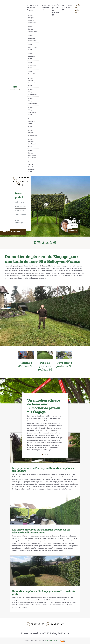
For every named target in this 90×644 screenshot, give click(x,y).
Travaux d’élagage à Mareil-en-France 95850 (32, 19)
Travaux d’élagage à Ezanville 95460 (32, 122)
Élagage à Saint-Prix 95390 (32, 56)
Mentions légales (52, 641)
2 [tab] (45, 454)
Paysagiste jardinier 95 (67, 8)
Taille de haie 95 (77, 9)
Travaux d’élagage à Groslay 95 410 (33, 133)
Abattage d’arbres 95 (46, 8)
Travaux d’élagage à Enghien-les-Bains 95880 (32, 154)
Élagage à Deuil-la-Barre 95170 (33, 47)
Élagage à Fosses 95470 (32, 73)
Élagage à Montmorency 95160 (33, 65)
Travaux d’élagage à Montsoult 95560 (32, 82)
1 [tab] (43, 454)
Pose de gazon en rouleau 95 (56, 10)
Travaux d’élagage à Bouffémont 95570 (32, 143)
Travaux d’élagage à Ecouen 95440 (32, 101)
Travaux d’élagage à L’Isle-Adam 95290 (32, 111)
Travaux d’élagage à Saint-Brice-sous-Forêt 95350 (32, 167)
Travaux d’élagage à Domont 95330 (33, 29)
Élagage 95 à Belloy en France (32, 8)
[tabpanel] (45, 426)
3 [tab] (47, 454)
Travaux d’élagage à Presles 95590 (32, 92)
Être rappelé (73, 220)
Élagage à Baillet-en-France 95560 (32, 38)
